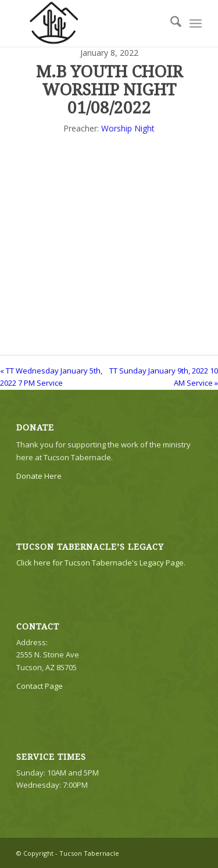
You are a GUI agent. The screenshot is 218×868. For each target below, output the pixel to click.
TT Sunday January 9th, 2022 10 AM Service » (164, 377)
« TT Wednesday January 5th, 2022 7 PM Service (51, 377)
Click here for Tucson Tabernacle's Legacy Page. (101, 563)
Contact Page (40, 686)
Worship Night (128, 128)
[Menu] (196, 23)
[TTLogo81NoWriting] (90, 23)
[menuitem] (170, 23)
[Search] (170, 23)
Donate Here (39, 476)
